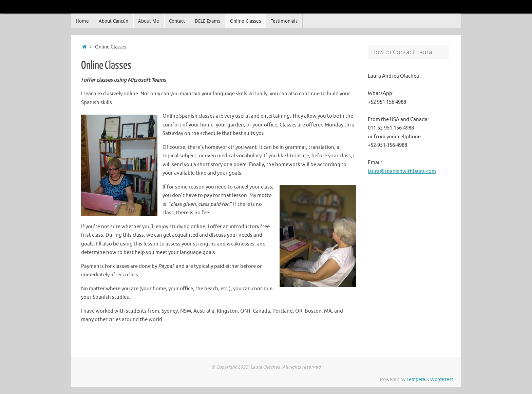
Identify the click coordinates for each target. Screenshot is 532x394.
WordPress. (442, 380)
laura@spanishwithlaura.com (402, 171)
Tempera (416, 380)
